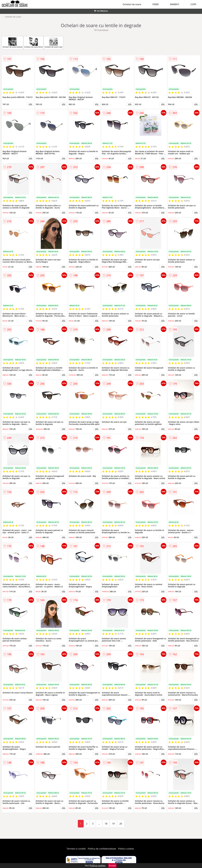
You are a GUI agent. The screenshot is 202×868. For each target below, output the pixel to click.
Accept (112, 865)
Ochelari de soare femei (33, 43)
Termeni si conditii (76, 849)
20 (121, 824)
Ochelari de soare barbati (12, 43)
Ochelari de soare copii (53, 43)
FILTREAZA (101, 11)
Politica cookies (126, 849)
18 (106, 824)
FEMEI (156, 4)
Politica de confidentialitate (102, 849)
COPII (193, 4)
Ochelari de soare (132, 4)
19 (113, 824)
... (99, 824)
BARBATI (175, 4)
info (30, 104)
